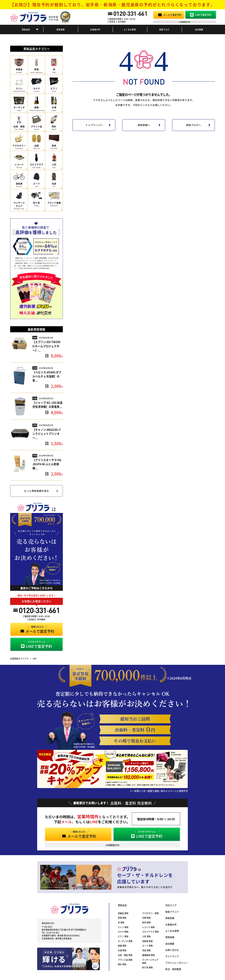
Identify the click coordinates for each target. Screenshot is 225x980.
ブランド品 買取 (125, 960)
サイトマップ (172, 956)
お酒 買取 (122, 950)
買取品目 (26, 29)
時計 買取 (122, 964)
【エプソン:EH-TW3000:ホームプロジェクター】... (46, 346)
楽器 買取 (122, 946)
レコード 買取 (148, 927)
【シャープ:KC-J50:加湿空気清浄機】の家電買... (47, 405)
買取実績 (61, 29)
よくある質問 (130, 29)
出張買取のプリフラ (19, 659)
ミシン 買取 (123, 927)
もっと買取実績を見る (36, 491)
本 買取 (121, 922)
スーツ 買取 (147, 946)
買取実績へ (144, 125)
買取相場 (170, 937)
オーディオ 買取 (125, 941)
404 (35, 659)
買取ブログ (164, 29)
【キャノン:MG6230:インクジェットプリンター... (47, 434)
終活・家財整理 (173, 969)
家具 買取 (146, 922)
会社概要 (199, 29)
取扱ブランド (172, 912)
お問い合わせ (172, 950)
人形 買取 (146, 936)
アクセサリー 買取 (150, 913)
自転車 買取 (147, 941)
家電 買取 (122, 918)
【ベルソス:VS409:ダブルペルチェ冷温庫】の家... (47, 376)
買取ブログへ (193, 125)
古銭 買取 (146, 918)
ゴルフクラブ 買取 (150, 932)
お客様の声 (95, 29)
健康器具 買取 (148, 955)
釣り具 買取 (147, 967)
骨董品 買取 (123, 913)
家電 (35, 338)
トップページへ (94, 125)
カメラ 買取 (123, 932)
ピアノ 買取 (123, 936)
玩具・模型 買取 (125, 955)
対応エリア (171, 905)
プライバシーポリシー (177, 963)
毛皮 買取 (146, 950)
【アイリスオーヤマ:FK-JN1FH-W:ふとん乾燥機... (47, 464)
